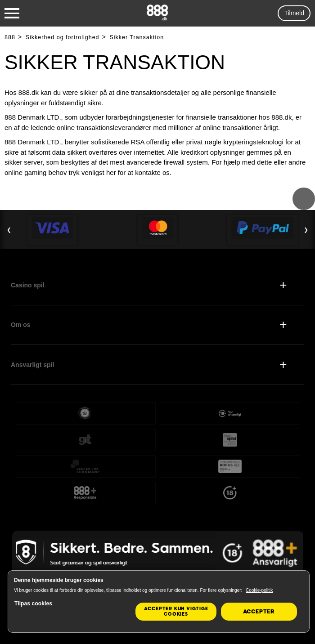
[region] (159, 602)
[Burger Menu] (12, 13)
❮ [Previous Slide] (9, 230)
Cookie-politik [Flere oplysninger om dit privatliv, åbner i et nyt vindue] (259, 590)
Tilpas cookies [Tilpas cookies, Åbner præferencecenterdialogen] (33, 604)
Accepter (259, 612)
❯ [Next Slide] (306, 230)
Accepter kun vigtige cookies (176, 611)
